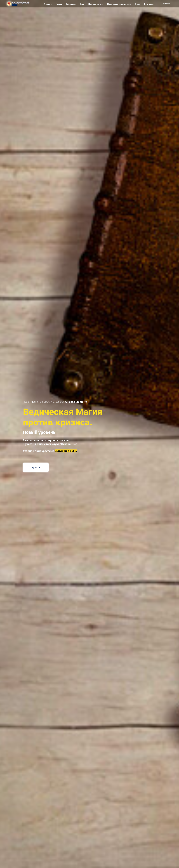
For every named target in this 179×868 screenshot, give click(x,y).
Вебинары (71, 4)
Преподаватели (96, 4)
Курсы (59, 4)
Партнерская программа (119, 4)
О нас (138, 4)
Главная (48, 4)
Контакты (149, 4)
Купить (36, 467)
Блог (82, 4)
